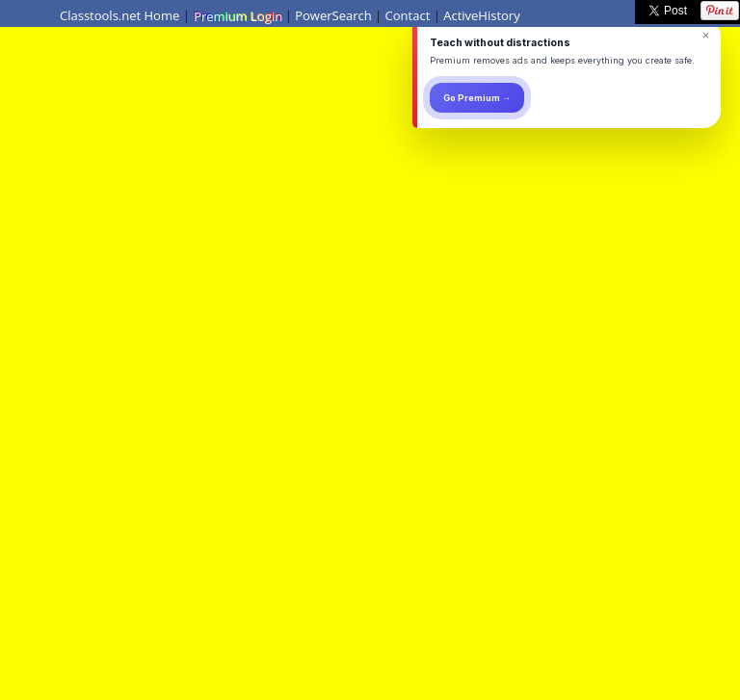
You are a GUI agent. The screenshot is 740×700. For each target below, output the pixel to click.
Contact (408, 15)
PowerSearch (333, 15)
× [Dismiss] (706, 36)
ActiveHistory (482, 15)
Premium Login (237, 15)
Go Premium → (477, 98)
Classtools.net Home (119, 15)
